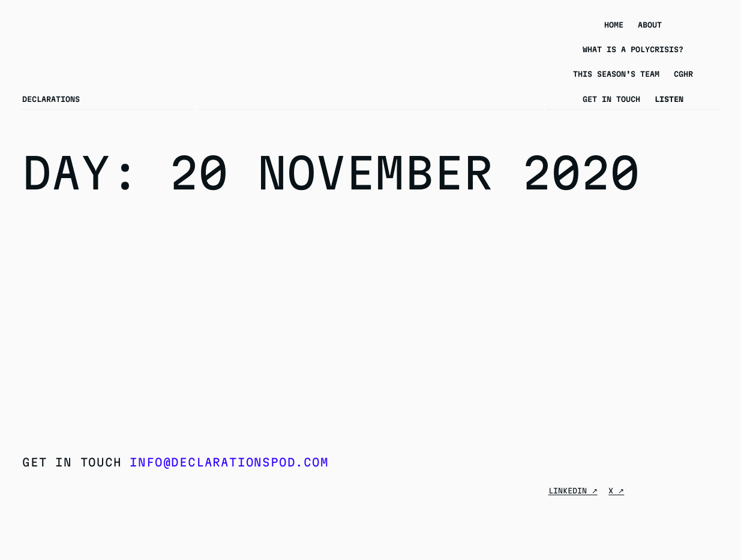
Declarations (51, 99)
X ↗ (616, 490)
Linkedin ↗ (573, 490)
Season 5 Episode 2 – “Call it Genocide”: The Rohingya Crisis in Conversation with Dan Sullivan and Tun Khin (129, 286)
